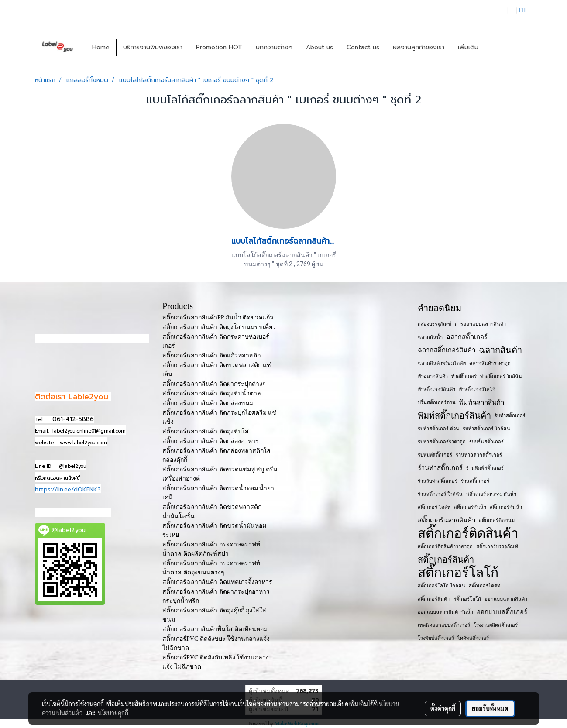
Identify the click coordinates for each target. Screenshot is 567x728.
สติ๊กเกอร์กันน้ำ (470, 507)
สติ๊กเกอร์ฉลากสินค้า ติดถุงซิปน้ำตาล (212, 393)
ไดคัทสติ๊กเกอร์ (473, 638)
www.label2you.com (83, 443)
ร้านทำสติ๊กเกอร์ (440, 468)
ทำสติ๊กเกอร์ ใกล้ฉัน (501, 376)
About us (320, 47)
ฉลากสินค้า (500, 350)
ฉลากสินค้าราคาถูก (490, 363)
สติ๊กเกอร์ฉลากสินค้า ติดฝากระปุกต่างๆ (214, 384)
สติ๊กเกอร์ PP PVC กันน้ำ (491, 494)
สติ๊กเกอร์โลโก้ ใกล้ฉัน (442, 586)
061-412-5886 (73, 419)
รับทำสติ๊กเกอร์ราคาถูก (442, 442)
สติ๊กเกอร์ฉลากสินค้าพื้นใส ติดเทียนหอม (215, 629)
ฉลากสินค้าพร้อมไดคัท (442, 363)
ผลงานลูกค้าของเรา (419, 47)
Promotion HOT (219, 47)
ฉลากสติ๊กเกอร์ (467, 337)
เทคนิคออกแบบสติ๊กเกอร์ (444, 625)
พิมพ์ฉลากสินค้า (482, 402)
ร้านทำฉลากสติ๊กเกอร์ (479, 455)
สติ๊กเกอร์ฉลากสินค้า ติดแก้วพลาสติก (211, 355)
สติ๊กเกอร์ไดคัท (485, 586)
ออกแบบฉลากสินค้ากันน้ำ (445, 612)
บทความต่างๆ (274, 47)
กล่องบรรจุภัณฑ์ (435, 324)
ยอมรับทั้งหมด (490, 708)
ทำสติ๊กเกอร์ (464, 376)
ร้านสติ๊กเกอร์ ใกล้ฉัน (440, 494)
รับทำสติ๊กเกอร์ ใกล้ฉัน (486, 429)
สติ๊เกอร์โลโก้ (467, 599)
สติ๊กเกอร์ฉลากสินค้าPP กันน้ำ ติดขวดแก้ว (218, 318)
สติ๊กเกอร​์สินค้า (434, 599)
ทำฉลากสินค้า (433, 376)
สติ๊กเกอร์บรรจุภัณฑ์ (497, 546)
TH (517, 10)
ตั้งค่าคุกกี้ (443, 708)
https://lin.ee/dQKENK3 (68, 489)
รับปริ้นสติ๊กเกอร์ (486, 442)
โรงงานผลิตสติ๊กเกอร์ (496, 625)
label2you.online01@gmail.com (89, 431)
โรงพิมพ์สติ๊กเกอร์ (436, 638)
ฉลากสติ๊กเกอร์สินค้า (447, 350)
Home (101, 47)
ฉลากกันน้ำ (430, 337)
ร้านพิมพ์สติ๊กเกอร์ (485, 468)
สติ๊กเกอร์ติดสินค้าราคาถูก (445, 546)
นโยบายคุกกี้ (113, 713)
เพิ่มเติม (468, 47)
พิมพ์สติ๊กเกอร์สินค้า (454, 416)
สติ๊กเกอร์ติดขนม (497, 520)
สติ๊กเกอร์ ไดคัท (434, 507)
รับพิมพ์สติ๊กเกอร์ (435, 455)
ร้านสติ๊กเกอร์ (475, 481)
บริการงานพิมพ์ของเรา (153, 47)
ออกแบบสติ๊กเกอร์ (502, 612)
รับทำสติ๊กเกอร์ (510, 416)
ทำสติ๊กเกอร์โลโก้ (477, 389)
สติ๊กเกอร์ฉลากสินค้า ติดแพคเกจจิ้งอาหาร (217, 582)
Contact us (363, 47)
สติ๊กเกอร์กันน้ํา (506, 507)
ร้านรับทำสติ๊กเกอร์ (438, 481)
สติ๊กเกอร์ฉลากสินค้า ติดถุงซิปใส (206, 431)
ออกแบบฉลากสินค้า (506, 599)
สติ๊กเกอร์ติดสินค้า (468, 533)
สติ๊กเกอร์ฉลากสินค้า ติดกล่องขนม (208, 403)
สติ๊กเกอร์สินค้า (446, 560)
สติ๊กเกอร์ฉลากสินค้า (447, 520)
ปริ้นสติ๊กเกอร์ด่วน (437, 402)
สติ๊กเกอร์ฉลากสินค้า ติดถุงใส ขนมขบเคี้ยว (219, 327)
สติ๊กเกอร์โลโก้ (458, 573)
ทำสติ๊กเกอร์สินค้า (436, 389)
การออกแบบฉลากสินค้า (480, 324)
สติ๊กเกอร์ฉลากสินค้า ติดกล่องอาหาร (211, 441)
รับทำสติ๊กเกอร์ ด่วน (438, 429)
